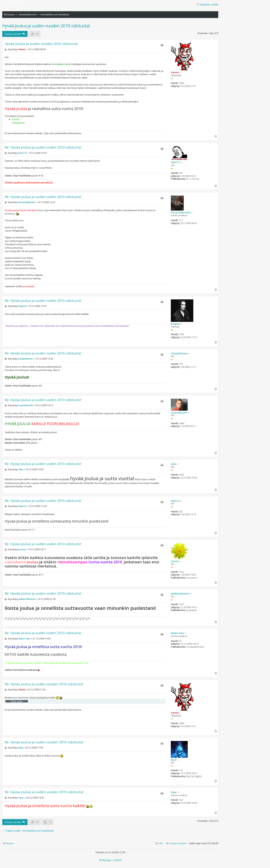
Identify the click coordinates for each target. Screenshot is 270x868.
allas (174, 464)
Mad (174, 760)
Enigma (175, 324)
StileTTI (176, 162)
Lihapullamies (179, 354)
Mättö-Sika (177, 633)
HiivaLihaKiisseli (181, 213)
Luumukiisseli (179, 413)
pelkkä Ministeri (180, 594)
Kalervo (175, 501)
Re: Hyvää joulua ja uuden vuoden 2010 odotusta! (44, 684)
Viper (174, 792)
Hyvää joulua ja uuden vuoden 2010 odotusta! (46, 26)
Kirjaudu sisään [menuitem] (207, 4)
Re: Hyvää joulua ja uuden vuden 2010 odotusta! (43, 147)
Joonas (175, 561)
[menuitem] (176, 843)
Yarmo (175, 72)
